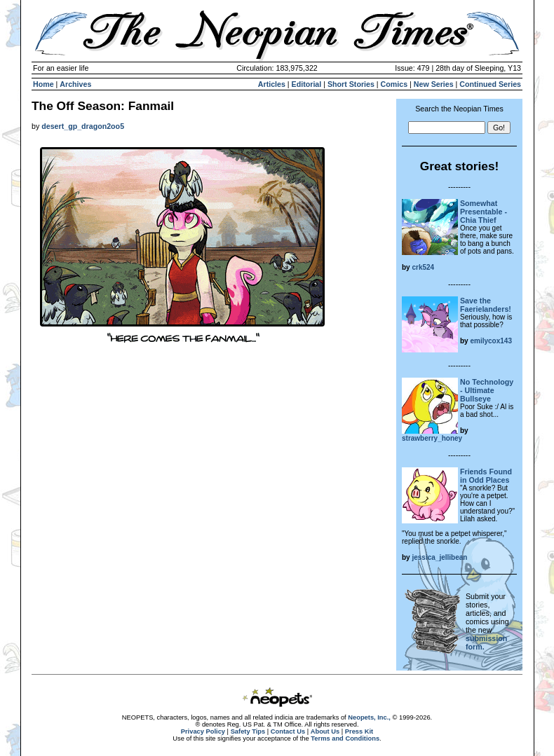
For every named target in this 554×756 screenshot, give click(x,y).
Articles (272, 84)
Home (43, 84)
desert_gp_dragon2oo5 (83, 126)
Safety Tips (248, 731)
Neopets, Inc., (369, 717)
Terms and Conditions (345, 738)
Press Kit (359, 731)
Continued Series (490, 84)
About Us (325, 731)
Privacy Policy (203, 731)
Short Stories (351, 84)
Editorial (307, 84)
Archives (75, 84)
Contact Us (288, 731)
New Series (434, 84)
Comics (394, 84)
